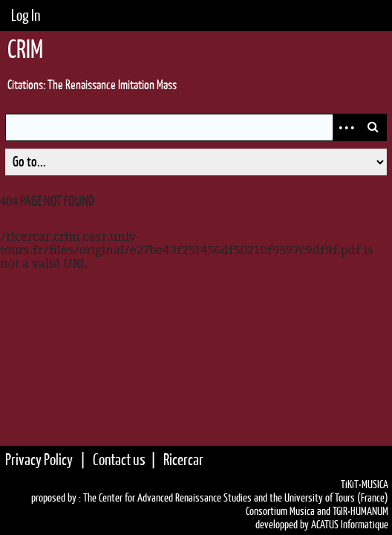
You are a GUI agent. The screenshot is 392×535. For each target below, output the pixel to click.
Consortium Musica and (288, 511)
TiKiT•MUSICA (365, 484)
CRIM (25, 49)
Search (373, 127)
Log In (26, 15)
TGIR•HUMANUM (360, 511)
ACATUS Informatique (350, 525)
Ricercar (183, 460)
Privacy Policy (39, 460)
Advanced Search (346, 127)
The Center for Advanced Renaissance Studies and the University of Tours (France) (236, 498)
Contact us (119, 460)
